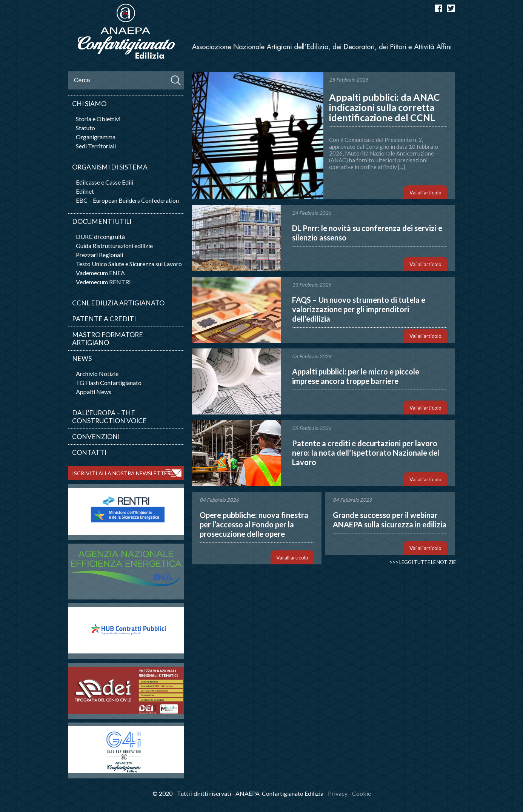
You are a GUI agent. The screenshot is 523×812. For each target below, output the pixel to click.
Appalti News (94, 392)
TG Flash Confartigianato (109, 383)
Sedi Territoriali (96, 146)
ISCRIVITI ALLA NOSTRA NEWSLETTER (121, 473)
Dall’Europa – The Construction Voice (109, 417)
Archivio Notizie (97, 374)
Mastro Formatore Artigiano (108, 339)
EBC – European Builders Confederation (127, 200)
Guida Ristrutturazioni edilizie (114, 246)
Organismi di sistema (110, 167)
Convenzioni (96, 437)
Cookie (361, 793)
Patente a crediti (104, 319)
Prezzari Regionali (99, 255)
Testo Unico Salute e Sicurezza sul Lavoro (129, 264)
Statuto (85, 128)
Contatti (89, 452)
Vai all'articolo (425, 192)
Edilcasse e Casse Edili (105, 182)
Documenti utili (102, 221)
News (82, 358)
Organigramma (96, 137)
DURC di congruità (100, 237)
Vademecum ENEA (100, 273)
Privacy (338, 793)
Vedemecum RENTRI (103, 282)
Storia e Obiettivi (98, 119)
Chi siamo (89, 104)
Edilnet (85, 191)
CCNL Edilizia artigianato (118, 303)
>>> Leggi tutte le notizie (423, 562)
